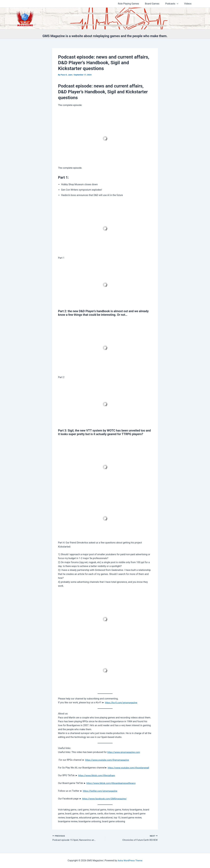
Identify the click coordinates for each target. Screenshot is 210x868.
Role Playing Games (133, 4)
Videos (188, 4)
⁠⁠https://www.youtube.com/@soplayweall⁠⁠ (129, 768)
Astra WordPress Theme (130, 860)
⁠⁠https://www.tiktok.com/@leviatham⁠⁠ (97, 775)
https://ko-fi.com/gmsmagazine (122, 703)
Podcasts (174, 4)
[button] (179, 4)
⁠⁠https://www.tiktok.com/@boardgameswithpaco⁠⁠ (112, 783)
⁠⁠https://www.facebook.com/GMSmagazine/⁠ (105, 799)
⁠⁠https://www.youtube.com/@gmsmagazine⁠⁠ (108, 760)
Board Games (155, 4)
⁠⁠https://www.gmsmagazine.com (124, 752)
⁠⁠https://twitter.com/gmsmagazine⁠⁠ (101, 791)
